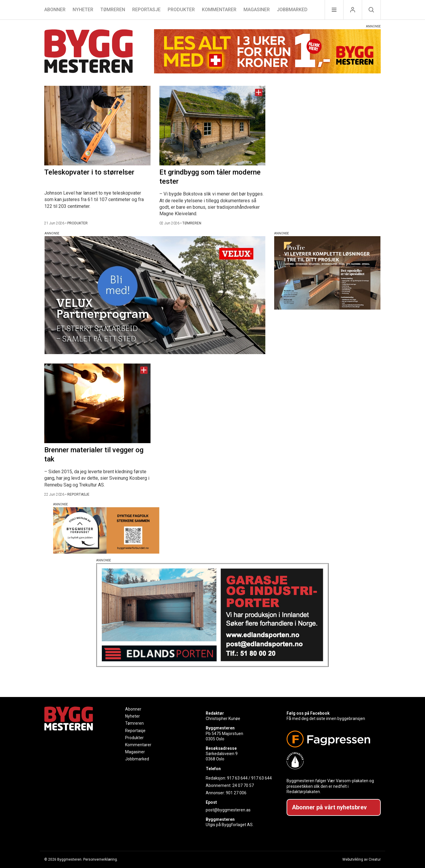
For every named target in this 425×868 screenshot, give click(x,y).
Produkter (181, 10)
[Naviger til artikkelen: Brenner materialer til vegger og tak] (97, 403)
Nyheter (83, 10)
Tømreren (113, 10)
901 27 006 (236, 793)
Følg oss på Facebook (308, 713)
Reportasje (146, 10)
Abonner (55, 10)
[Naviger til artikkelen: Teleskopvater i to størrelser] (97, 126)
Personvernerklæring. (100, 859)
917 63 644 (237, 778)
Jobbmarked (292, 10)
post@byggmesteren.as (228, 810)
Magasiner (257, 10)
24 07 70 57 (243, 785)
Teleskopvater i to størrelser (89, 172)
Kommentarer (219, 10)
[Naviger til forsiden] (89, 52)
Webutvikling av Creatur (362, 859)
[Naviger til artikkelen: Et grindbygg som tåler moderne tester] (212, 126)
